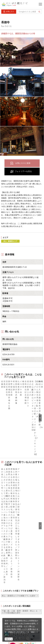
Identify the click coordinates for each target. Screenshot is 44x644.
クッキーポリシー (21, 632)
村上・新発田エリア (10, 241)
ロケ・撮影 (15, 615)
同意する (9, 639)
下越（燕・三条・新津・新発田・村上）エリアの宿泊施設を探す (20, 490)
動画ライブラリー (18, 609)
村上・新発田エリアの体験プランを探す (19, 473)
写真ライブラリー (18, 602)
